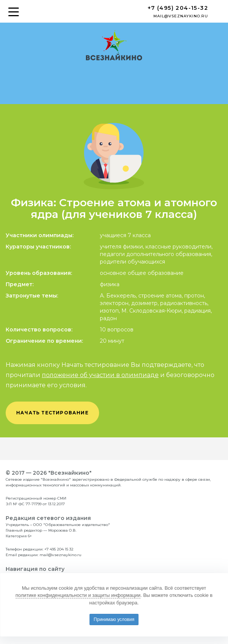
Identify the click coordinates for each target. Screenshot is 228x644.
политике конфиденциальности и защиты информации (78, 595)
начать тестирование (52, 413)
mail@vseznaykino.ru (181, 16)
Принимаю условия (114, 619)
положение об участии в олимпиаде (100, 375)
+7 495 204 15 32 (59, 549)
